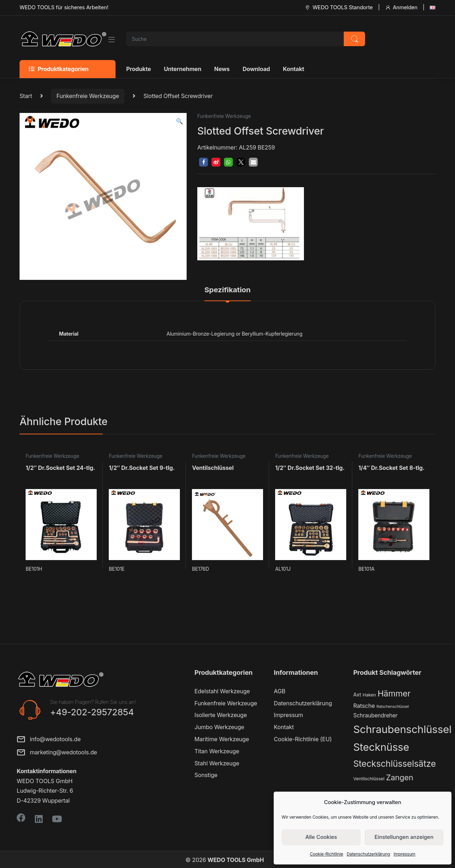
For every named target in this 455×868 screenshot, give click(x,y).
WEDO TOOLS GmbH (236, 860)
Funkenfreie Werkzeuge (88, 96)
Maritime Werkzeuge (222, 739)
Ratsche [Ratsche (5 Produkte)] (364, 706)
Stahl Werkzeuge (217, 763)
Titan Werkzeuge (217, 751)
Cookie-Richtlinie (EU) (303, 739)
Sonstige (206, 775)
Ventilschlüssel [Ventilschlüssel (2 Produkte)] (369, 779)
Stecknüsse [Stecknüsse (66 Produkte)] (381, 747)
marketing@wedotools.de (57, 753)
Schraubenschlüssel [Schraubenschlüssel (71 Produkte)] (402, 729)
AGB (279, 691)
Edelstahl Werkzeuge (222, 691)
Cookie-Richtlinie (327, 854)
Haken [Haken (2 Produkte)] (369, 695)
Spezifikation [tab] (227, 290)
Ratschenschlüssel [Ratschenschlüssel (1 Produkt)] (393, 707)
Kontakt (294, 69)
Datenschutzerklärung (368, 854)
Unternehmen (183, 69)
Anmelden (401, 7)
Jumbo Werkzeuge (219, 727)
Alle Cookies (321, 837)
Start (26, 96)
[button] (180, 121)
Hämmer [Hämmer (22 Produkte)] (394, 693)
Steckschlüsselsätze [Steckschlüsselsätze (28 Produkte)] (395, 764)
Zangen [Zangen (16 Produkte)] (400, 777)
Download (256, 69)
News (222, 69)
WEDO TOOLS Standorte (339, 7)
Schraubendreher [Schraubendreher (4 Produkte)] (376, 715)
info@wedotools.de (49, 740)
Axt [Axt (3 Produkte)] (357, 695)
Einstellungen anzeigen (404, 837)
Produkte (139, 69)
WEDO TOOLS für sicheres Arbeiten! (64, 7)
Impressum (404, 854)
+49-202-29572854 (92, 712)
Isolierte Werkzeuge (221, 715)
